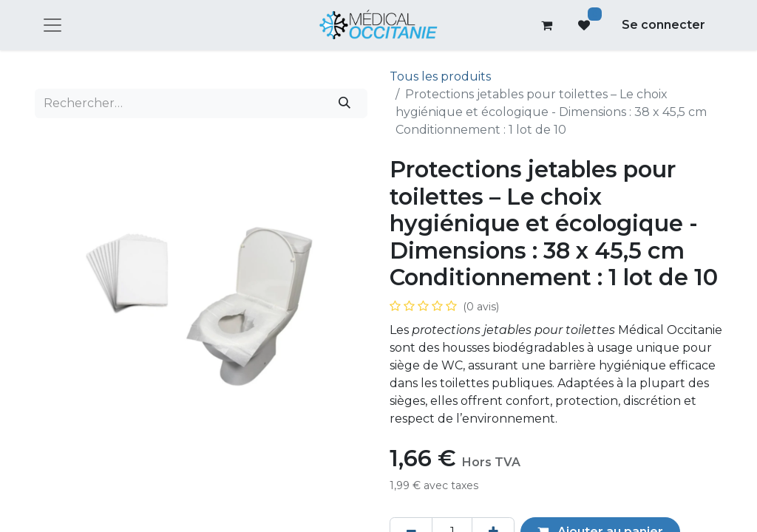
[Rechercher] (345, 103)
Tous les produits (440, 76)
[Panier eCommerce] (547, 25)
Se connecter (663, 25)
